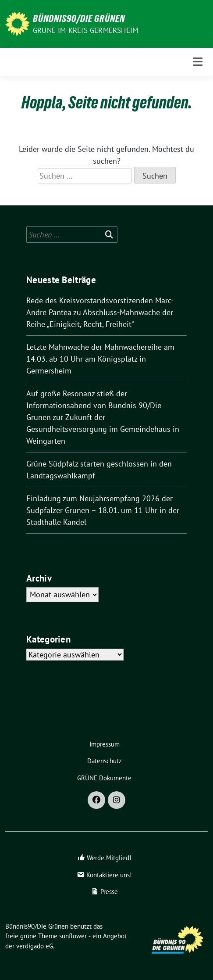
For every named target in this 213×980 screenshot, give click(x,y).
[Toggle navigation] (198, 62)
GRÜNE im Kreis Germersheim (85, 30)
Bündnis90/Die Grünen (79, 18)
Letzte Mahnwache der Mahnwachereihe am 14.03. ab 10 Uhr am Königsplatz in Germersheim (100, 359)
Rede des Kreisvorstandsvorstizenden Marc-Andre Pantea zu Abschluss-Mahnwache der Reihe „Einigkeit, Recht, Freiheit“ (100, 312)
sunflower (73, 936)
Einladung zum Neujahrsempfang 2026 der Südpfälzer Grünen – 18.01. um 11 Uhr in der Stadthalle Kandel (103, 510)
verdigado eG (35, 946)
